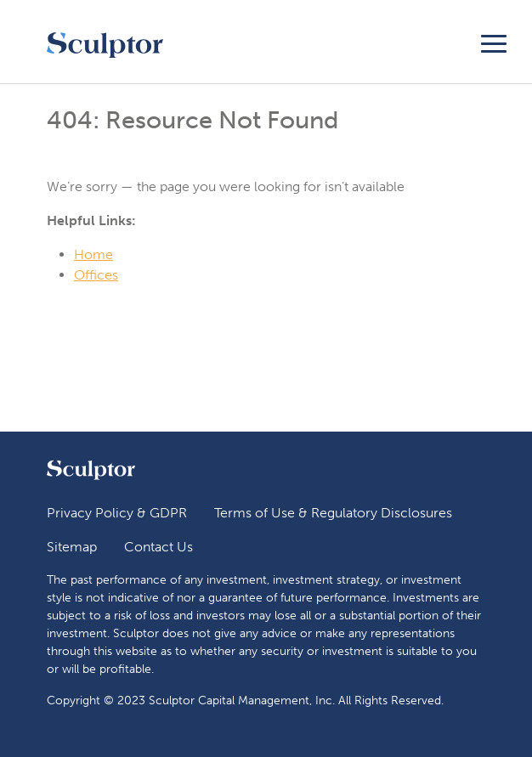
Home (93, 254)
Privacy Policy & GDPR (117, 513)
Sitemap (72, 547)
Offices (96, 275)
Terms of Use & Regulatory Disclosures (333, 513)
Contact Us (158, 547)
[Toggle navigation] (494, 41)
